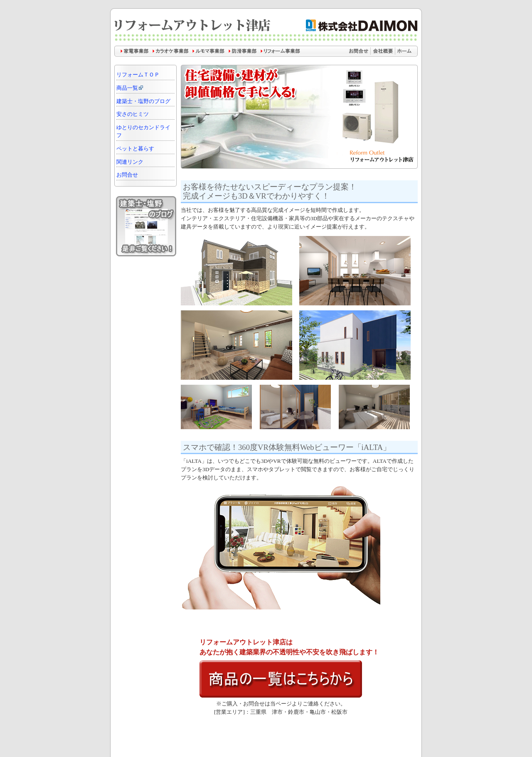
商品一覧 (130, 88)
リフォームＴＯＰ (138, 75)
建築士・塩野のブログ (143, 101)
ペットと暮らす (135, 149)
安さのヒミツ (133, 114)
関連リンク (130, 162)
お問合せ (127, 175)
